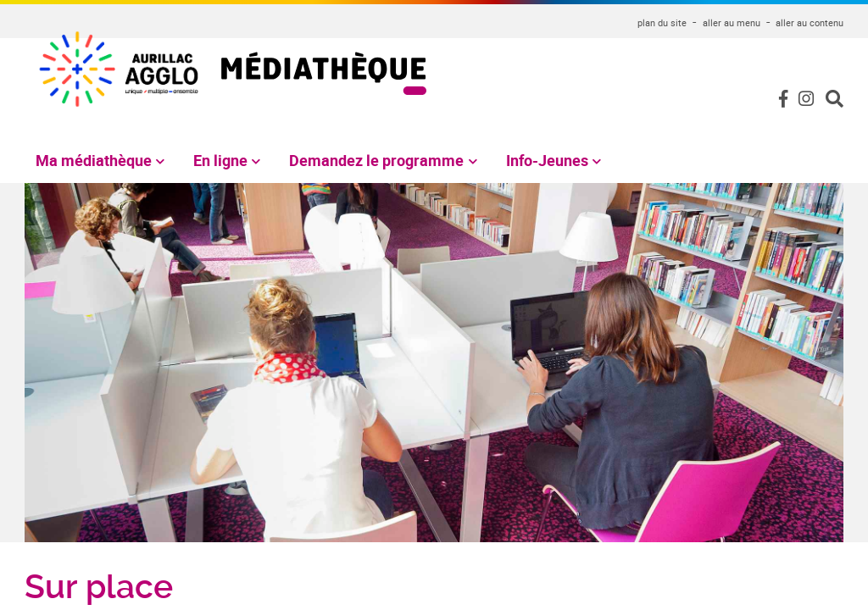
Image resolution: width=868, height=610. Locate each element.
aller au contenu (810, 22)
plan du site (662, 22)
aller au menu (732, 22)
